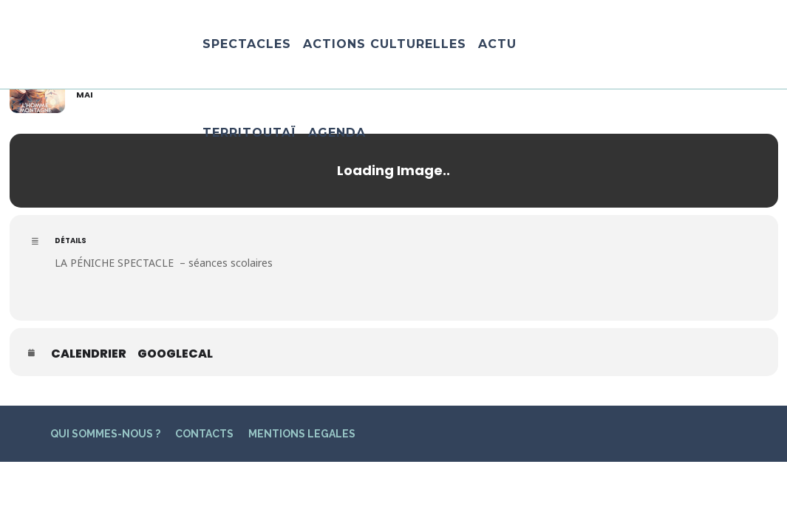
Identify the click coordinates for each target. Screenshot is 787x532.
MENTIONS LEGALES (302, 434)
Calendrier (89, 354)
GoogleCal (175, 354)
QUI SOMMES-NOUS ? (105, 434)
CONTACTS (204, 434)
